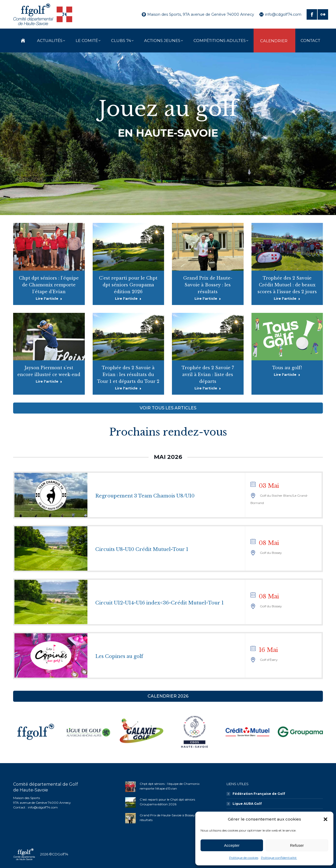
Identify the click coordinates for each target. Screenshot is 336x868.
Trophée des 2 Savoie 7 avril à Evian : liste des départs (208, 374)
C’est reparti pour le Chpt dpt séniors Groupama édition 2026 (128, 285)
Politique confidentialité (279, 858)
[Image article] (130, 787)
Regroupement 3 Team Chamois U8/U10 (145, 496)
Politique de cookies (244, 858)
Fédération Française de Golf (259, 794)
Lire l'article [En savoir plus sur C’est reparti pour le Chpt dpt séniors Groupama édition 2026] (128, 298)
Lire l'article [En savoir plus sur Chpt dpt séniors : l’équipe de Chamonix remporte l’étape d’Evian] (49, 298)
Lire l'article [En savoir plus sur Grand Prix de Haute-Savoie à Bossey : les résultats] (208, 298)
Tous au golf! (287, 368)
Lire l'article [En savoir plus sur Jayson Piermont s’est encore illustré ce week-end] (49, 381)
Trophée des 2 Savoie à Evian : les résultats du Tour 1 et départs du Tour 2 (128, 374)
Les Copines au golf (119, 656)
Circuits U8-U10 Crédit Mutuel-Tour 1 (142, 549)
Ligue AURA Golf (247, 804)
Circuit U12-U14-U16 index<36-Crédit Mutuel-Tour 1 (159, 603)
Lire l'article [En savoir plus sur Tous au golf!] (287, 374)
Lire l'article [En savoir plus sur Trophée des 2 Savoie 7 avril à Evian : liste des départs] (208, 388)
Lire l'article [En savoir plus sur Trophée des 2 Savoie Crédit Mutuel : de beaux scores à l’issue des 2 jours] (287, 298)
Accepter (232, 845)
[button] (325, 819)
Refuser (297, 845)
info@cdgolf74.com (280, 14)
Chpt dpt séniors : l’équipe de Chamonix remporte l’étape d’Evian (49, 285)
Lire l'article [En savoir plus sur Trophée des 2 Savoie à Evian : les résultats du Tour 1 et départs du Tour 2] (128, 388)
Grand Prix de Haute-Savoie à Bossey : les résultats (208, 285)
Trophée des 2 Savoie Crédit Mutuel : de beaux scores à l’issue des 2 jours (287, 285)
